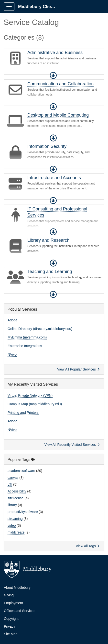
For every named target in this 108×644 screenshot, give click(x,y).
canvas (13, 478)
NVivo (12, 354)
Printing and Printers (23, 413)
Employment (13, 603)
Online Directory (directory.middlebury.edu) (40, 329)
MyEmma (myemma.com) (27, 337)
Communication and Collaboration (60, 84)
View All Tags (88, 546)
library (12, 505)
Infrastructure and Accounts (54, 178)
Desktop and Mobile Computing (58, 115)
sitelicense (16, 498)
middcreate (16, 532)
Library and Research (48, 240)
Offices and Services (20, 611)
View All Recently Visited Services (72, 445)
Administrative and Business (55, 53)
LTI (10, 484)
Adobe (12, 320)
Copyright (11, 619)
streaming (15, 519)
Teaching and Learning (50, 272)
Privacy (10, 626)
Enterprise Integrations (25, 346)
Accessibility (17, 491)
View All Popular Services (78, 369)
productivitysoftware (23, 512)
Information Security (47, 146)
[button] (53, 76)
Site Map (11, 634)
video (12, 525)
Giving (9, 595)
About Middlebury (17, 588)
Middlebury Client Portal (39, 7)
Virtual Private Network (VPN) (30, 395)
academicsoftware (21, 471)
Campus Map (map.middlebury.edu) (35, 404)
